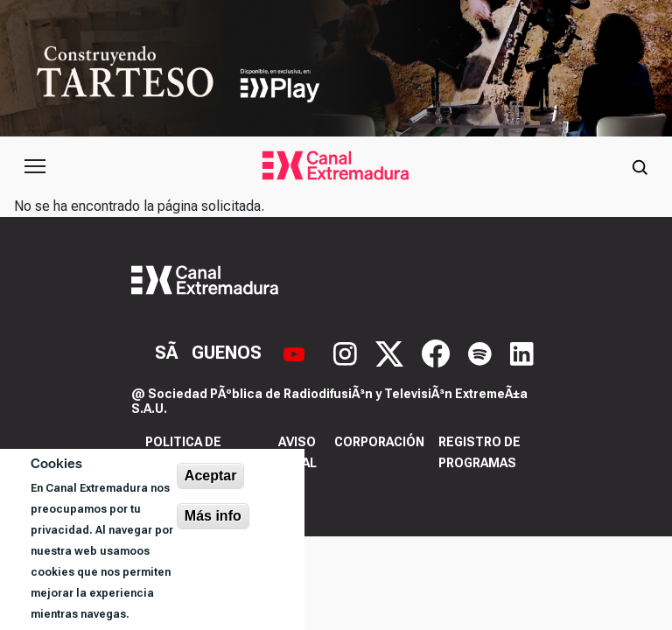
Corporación (379, 442)
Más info (213, 516)
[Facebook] (438, 352)
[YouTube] (296, 352)
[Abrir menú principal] (35, 166)
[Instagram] (347, 352)
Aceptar (211, 476)
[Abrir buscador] (640, 166)
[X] (392, 352)
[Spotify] (482, 352)
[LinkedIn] (522, 352)
